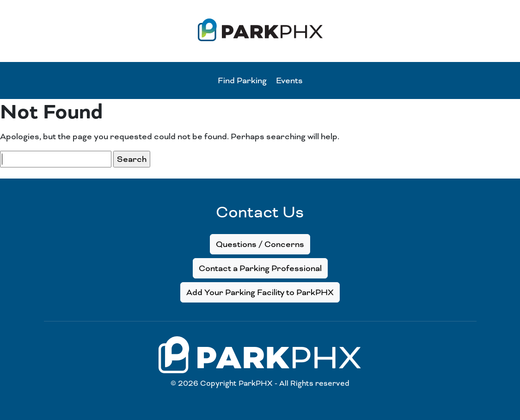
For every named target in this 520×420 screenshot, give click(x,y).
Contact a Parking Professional (260, 268)
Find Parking (242, 80)
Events (289, 80)
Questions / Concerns (260, 244)
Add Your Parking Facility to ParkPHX (260, 292)
